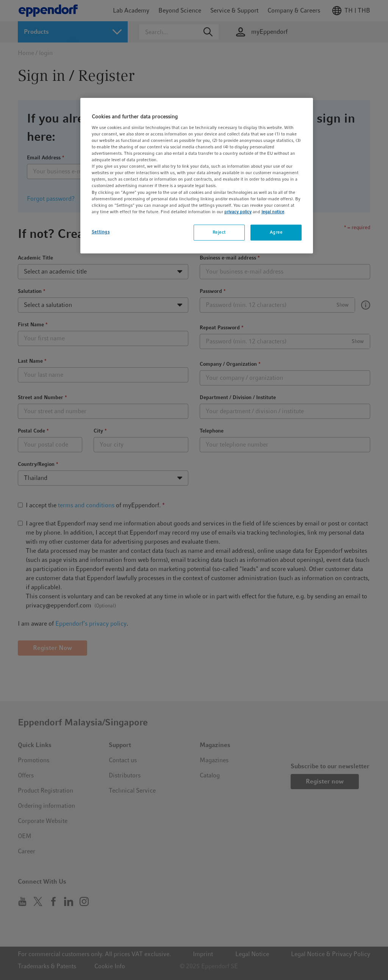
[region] (197, 175)
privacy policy (238, 212)
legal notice (273, 212)
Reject (219, 232)
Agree (276, 232)
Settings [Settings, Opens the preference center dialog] (101, 232)
